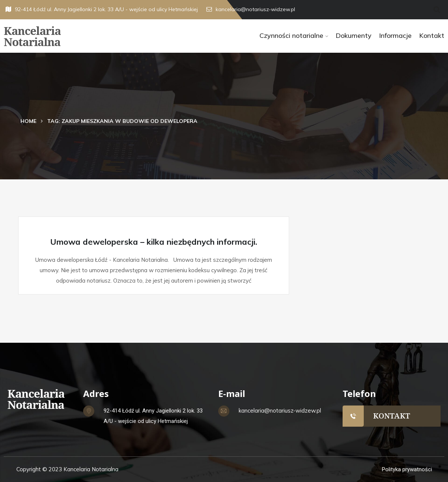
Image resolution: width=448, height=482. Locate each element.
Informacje (395, 35)
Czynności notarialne (291, 35)
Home (28, 121)
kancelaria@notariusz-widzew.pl (251, 9)
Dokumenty (354, 35)
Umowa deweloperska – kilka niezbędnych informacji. (154, 242)
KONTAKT (392, 416)
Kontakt (432, 35)
